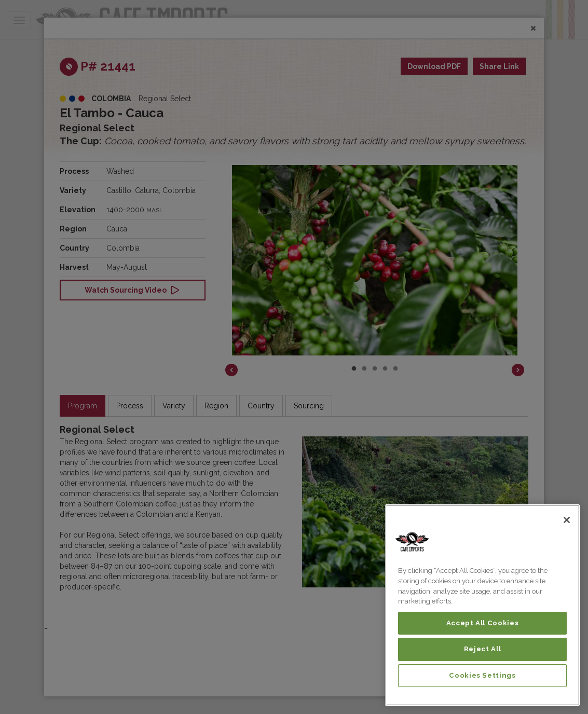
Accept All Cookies (483, 623)
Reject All (483, 649)
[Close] (567, 520)
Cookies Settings (482, 675)
